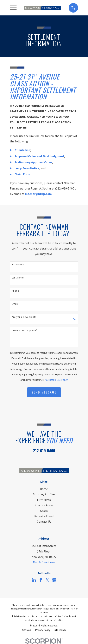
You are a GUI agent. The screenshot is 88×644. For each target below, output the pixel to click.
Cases (44, 511)
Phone (15, 291)
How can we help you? (24, 330)
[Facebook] (41, 580)
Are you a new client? (24, 317)
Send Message (44, 392)
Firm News (44, 500)
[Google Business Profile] (54, 580)
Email (15, 304)
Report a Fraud (44, 516)
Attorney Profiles (44, 494)
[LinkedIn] (34, 580)
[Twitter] (47, 580)
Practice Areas (44, 505)
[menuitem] (27, 630)
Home (44, 489)
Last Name (18, 278)
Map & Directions (44, 562)
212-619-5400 (44, 451)
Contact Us (44, 522)
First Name (18, 264)
